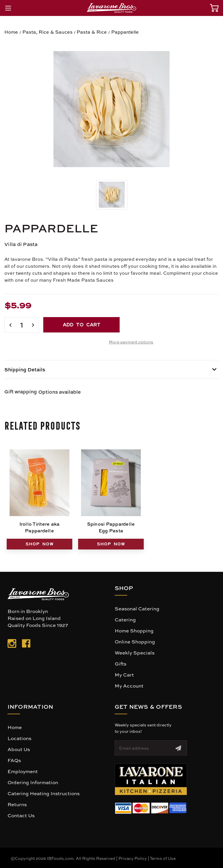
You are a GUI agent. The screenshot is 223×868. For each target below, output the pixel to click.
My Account (129, 686)
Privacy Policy (133, 858)
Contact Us (21, 815)
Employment (23, 771)
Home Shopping (134, 630)
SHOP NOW (40, 544)
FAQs (14, 760)
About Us (19, 749)
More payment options (131, 342)
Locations (19, 738)
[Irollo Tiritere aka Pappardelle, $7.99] (39, 483)
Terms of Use (163, 858)
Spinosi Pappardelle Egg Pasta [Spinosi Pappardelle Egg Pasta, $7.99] (111, 527)
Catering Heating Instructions (44, 793)
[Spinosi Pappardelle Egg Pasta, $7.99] (111, 483)
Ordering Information (33, 782)
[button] (151, 779)
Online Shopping (135, 641)
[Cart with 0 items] (214, 8)
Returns (17, 804)
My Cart (124, 674)
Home (15, 727)
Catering (125, 619)
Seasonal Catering (137, 608)
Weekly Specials (135, 652)
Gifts (121, 663)
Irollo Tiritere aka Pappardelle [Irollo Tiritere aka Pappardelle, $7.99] (40, 527)
